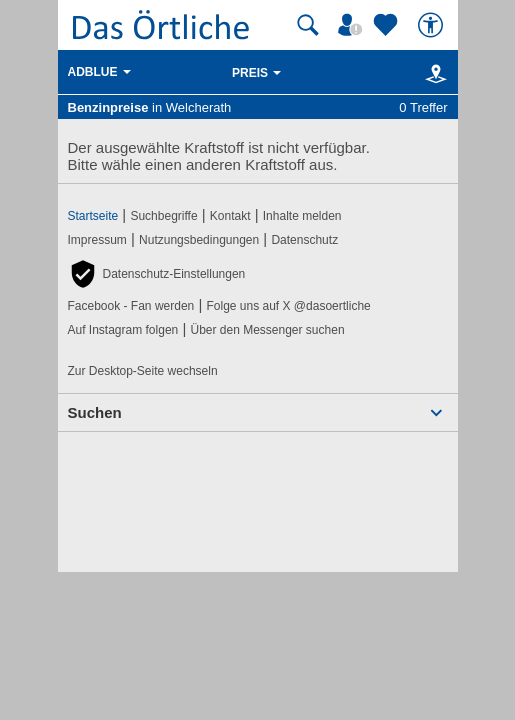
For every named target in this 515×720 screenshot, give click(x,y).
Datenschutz (304, 240)
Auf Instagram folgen (123, 330)
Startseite (93, 216)
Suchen (95, 412)
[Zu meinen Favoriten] (388, 25)
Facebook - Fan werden (131, 306)
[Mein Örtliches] (353, 25)
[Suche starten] (308, 25)
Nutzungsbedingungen (199, 240)
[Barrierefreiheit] (433, 25)
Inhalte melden (302, 216)
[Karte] (432, 73)
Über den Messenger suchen (267, 330)
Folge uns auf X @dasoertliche (288, 306)
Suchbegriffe (163, 216)
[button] (157, 274)
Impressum (97, 240)
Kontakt (230, 216)
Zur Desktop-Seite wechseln (143, 371)
